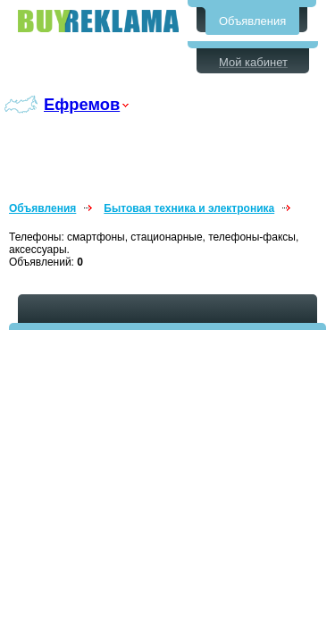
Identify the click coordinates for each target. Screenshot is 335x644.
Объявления (252, 21)
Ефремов (82, 104)
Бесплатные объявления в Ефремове (98, 21)
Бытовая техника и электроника (189, 208)
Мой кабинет (253, 62)
